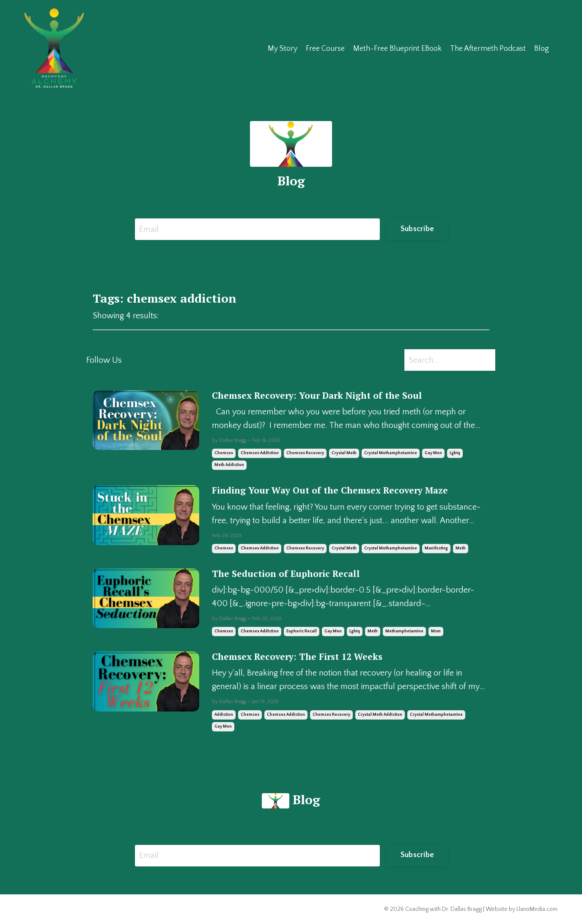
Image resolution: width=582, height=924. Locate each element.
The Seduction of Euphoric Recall (286, 574)
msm (436, 631)
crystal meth (344, 453)
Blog (542, 49)
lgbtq (455, 453)
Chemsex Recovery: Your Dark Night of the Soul (317, 396)
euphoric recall (302, 631)
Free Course (325, 49)
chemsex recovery (305, 453)
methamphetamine (404, 631)
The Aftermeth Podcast (488, 49)
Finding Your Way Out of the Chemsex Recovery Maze (330, 490)
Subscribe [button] (417, 229)
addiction (224, 715)
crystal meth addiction (380, 715)
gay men (433, 453)
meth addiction (229, 465)
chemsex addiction (260, 453)
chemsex (224, 453)
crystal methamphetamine (391, 453)
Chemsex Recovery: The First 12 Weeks (297, 657)
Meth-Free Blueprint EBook (397, 49)
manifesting (436, 548)
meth (461, 548)
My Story (283, 49)
